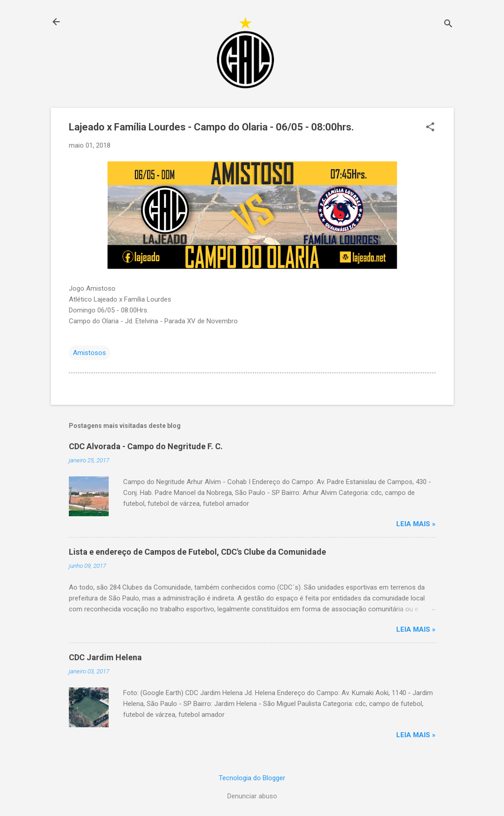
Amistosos (89, 353)
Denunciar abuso (252, 796)
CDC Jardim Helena (105, 657)
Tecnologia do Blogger (252, 778)
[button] (430, 128)
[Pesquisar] (448, 25)
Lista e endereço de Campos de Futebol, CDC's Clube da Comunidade (197, 552)
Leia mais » (416, 524)
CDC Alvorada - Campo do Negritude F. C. (146, 446)
